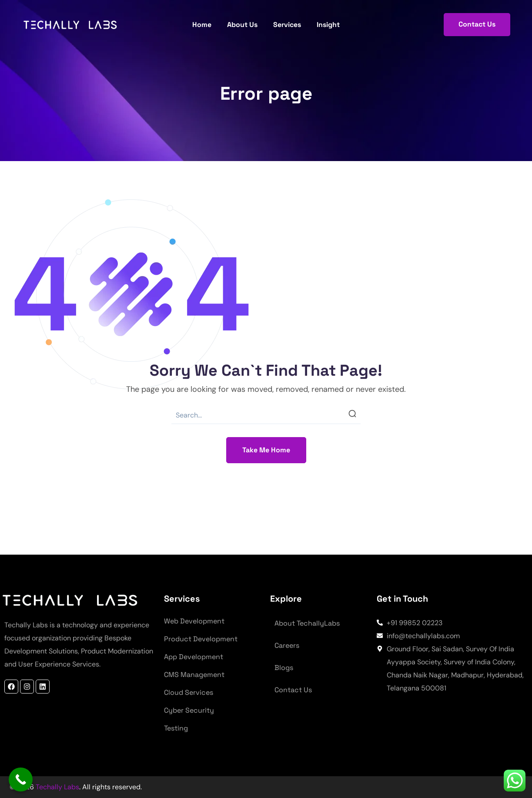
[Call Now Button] (21, 779)
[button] (477, 25)
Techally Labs (57, 787)
